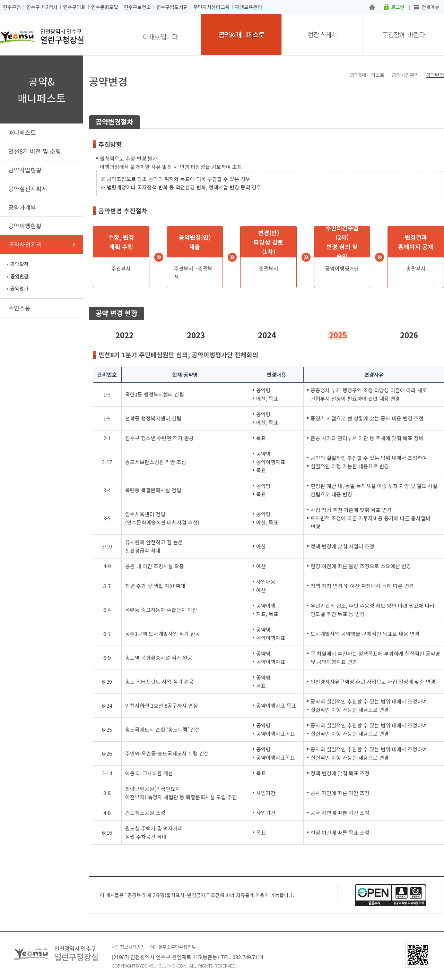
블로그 (420, 87)
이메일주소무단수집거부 (173, 947)
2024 (267, 335)
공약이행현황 (25, 226)
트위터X (411, 87)
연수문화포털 (105, 7)
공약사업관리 (25, 244)
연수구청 (12, 7)
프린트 (440, 87)
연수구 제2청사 (42, 7)
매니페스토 (22, 132)
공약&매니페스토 (241, 35)
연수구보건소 (137, 7)
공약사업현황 (25, 170)
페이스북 (401, 87)
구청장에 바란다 (403, 35)
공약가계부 (22, 207)
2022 (124, 335)
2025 (338, 335)
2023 (196, 335)
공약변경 (19, 276)
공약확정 (19, 264)
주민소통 (19, 308)
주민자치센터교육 (211, 7)
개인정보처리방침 (128, 947)
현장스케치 (322, 35)
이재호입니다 (160, 37)
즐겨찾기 (430, 87)
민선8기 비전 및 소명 (35, 151)
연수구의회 (74, 7)
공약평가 (19, 288)
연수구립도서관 (172, 7)
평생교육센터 (249, 7)
